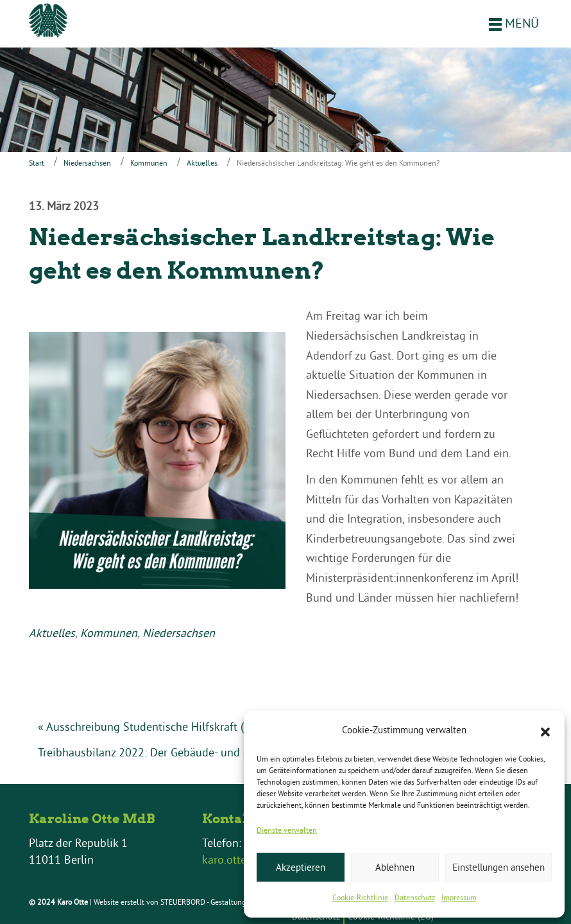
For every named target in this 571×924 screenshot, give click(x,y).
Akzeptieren (301, 867)
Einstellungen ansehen (499, 867)
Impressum (459, 897)
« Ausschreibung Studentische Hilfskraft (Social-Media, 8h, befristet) (207, 727)
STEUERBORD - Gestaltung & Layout (219, 902)
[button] (545, 731)
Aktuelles (202, 163)
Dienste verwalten (287, 830)
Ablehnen (395, 867)
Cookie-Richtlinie (360, 897)
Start (37, 163)
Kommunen (149, 163)
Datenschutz (415, 897)
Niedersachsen (87, 163)
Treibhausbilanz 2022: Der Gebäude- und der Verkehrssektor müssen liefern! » (231, 752)
